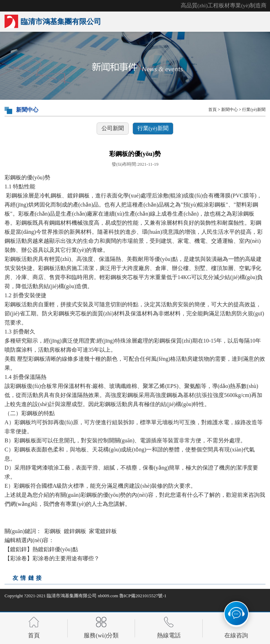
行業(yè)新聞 (254, 110)
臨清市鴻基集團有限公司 (72, 596)
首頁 (212, 110)
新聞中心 (230, 110)
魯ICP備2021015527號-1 (143, 596)
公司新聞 (113, 128)
